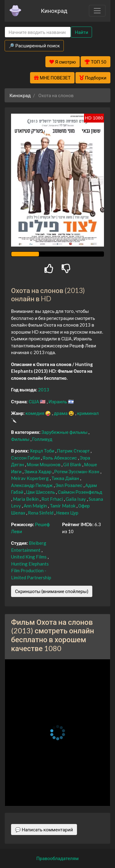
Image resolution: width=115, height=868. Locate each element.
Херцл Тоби (42, 451)
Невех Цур (67, 513)
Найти (81, 32)
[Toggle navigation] (97, 11)
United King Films (29, 557)
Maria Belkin (26, 499)
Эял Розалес (69, 485)
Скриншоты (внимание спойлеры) (52, 591)
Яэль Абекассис (60, 458)
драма (61, 413)
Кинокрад (54, 11)
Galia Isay (76, 499)
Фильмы (21, 439)
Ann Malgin (36, 506)
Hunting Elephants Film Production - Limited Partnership (31, 571)
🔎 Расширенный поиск (34, 46)
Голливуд (42, 439)
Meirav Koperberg (30, 478)
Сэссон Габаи (26, 458)
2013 (44, 390)
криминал (88, 413)
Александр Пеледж (32, 485)
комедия (35, 413)
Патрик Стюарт (74, 451)
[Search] (38, 32)
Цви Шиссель (41, 492)
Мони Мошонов (44, 464)
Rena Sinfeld (41, 513)
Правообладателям (58, 858)
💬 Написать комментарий (44, 830)
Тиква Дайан (66, 478)
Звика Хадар (38, 471)
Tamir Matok (63, 506)
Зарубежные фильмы (65, 432)
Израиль (58, 401)
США (34, 401)
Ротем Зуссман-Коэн (77, 471)
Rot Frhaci (53, 499)
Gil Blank (73, 464)
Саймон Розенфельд (80, 492)
